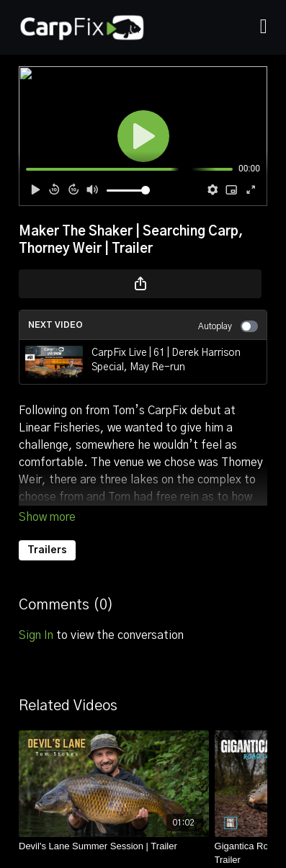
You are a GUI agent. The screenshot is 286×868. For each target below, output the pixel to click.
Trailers (47, 550)
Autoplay (228, 326)
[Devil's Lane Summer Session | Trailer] (114, 846)
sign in (36, 635)
